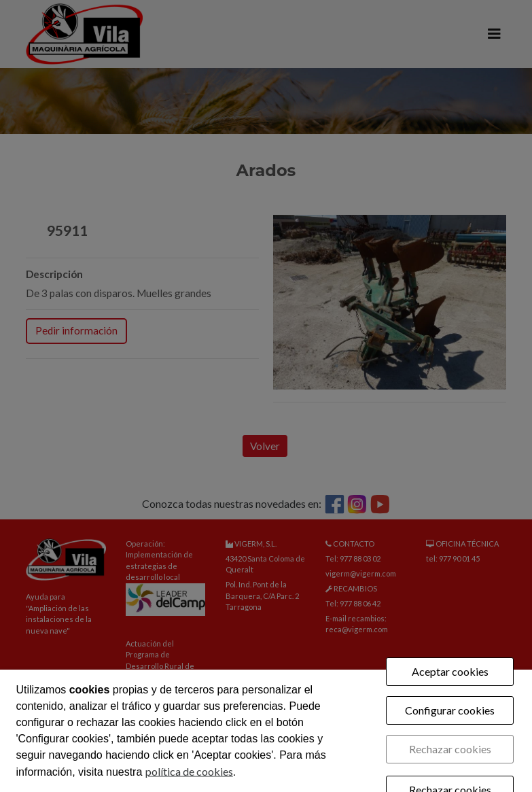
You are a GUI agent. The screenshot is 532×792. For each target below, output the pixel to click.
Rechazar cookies (450, 749)
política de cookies (189, 771)
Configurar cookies (450, 710)
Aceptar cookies (450, 671)
